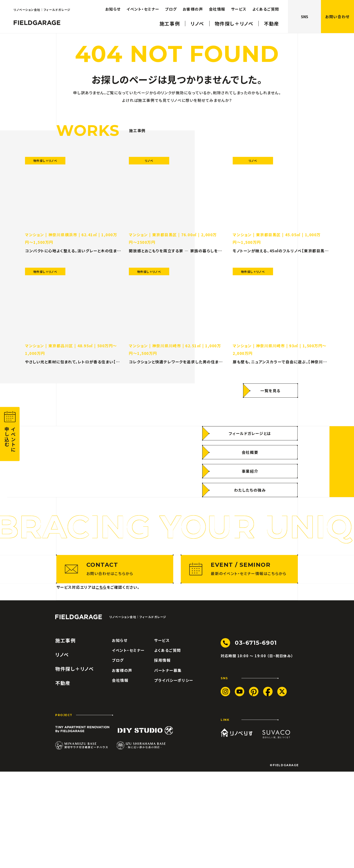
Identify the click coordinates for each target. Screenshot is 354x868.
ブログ (171, 6)
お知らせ (113, 6)
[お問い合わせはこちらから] (115, 666)
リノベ (197, 20)
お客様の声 (193, 6)
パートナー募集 (168, 767)
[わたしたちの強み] (250, 538)
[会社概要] (250, 500)
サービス (239, 6)
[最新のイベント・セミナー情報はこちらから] (239, 666)
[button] (10, 434)
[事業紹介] (250, 519)
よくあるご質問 (266, 6)
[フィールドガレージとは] (250, 481)
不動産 (272, 20)
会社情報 (217, 6)
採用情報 (162, 757)
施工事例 (170, 20)
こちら (101, 683)
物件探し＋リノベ (234, 20)
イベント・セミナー (143, 6)
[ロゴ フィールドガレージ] (37, 20)
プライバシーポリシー (174, 777)
